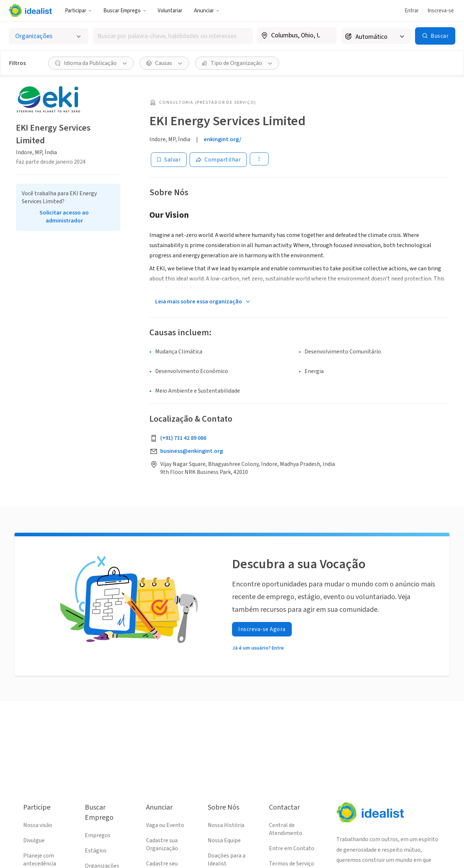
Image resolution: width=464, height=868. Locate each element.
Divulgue (34, 840)
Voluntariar (170, 11)
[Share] (218, 160)
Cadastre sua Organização (162, 844)
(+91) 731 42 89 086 (183, 438)
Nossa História (226, 825)
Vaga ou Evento (165, 825)
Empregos (98, 835)
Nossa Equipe (224, 840)
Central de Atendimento (286, 829)
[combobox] (173, 36)
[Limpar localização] (327, 36)
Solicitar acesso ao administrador (64, 217)
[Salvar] (169, 160)
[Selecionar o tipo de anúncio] (49, 36)
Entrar (412, 11)
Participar (78, 11)
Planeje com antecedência (40, 860)
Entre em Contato (292, 848)
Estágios (96, 851)
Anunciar (207, 11)
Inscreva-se (441, 11)
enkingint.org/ (223, 139)
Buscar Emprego (125, 11)
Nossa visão (38, 825)
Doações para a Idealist (227, 860)
